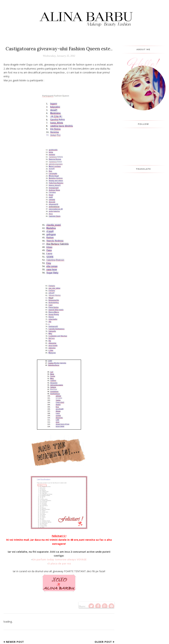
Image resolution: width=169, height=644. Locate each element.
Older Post (103, 642)
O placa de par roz (59, 563)
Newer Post (15, 642)
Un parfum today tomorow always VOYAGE (59, 559)
